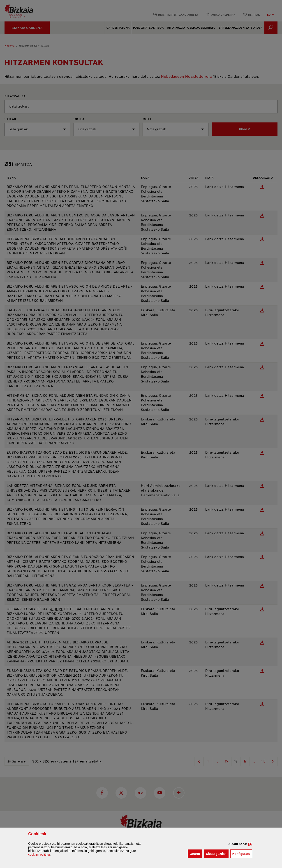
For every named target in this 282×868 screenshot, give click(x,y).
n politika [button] (39, 854)
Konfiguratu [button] (242, 853)
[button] (250, 844)
